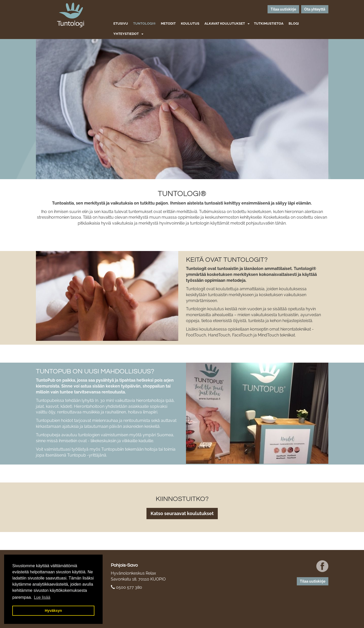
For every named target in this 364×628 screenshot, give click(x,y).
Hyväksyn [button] (53, 611)
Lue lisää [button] (42, 597)
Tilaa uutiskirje (283, 9)
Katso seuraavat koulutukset (182, 513)
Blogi (294, 23)
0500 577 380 (129, 587)
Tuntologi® (144, 23)
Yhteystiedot (126, 34)
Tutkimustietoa (269, 23)
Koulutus (190, 23)
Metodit (168, 23)
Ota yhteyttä (315, 9)
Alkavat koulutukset (225, 23)
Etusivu (121, 23)
